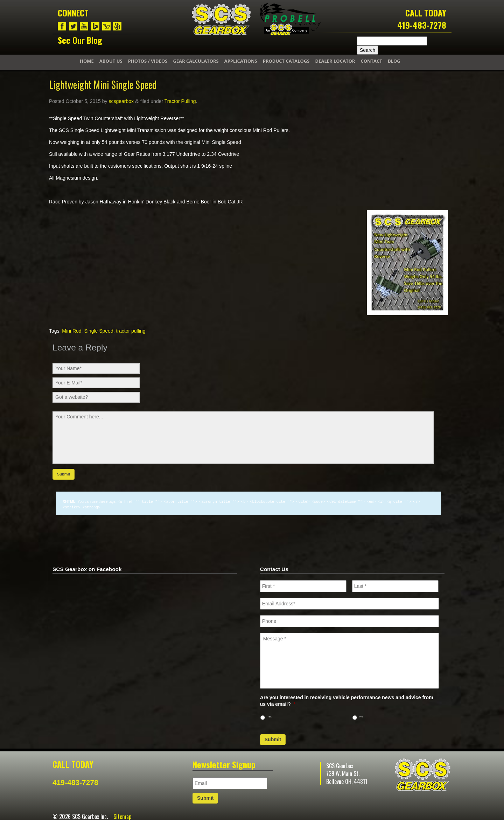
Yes (269, 716)
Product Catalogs (286, 61)
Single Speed (99, 331)
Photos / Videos (148, 61)
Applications (241, 61)
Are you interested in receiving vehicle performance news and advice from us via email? (347, 700)
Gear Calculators (196, 61)
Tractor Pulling (180, 101)
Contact (371, 61)
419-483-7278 (422, 25)
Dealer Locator (335, 61)
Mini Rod (72, 331)
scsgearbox (121, 101)
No (361, 716)
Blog (394, 61)
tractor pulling (131, 331)
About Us (111, 61)
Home (87, 61)
